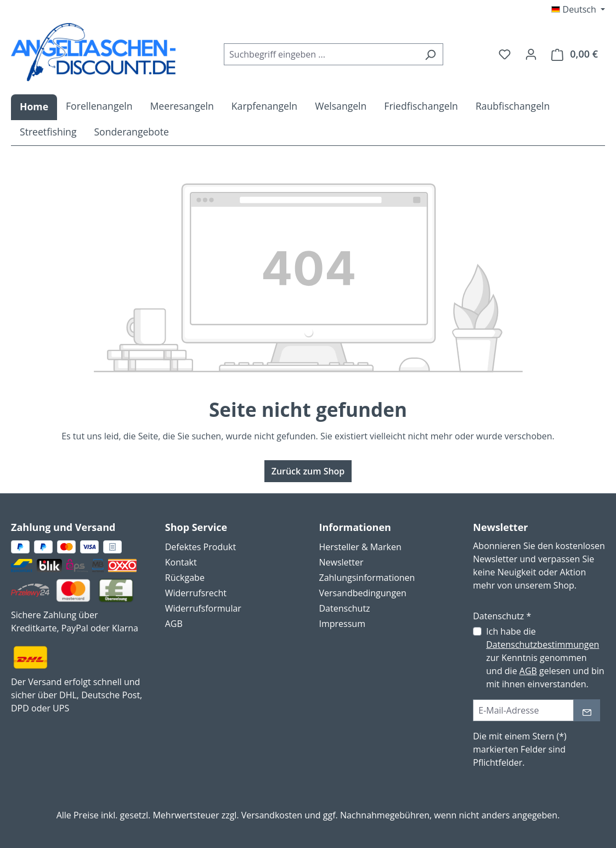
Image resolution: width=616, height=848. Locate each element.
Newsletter (341, 562)
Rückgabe (185, 578)
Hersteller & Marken (360, 547)
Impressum (342, 624)
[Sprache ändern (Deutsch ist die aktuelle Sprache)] (578, 9)
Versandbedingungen (363, 593)
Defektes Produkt (200, 547)
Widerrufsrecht (196, 593)
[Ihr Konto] (531, 54)
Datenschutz (345, 608)
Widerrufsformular (203, 608)
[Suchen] (430, 54)
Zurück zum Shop (308, 471)
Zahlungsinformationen (367, 578)
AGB (174, 624)
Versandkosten (272, 815)
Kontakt (181, 562)
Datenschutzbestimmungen (542, 645)
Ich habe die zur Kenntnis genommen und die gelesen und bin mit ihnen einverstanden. (545, 658)
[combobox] (321, 54)
